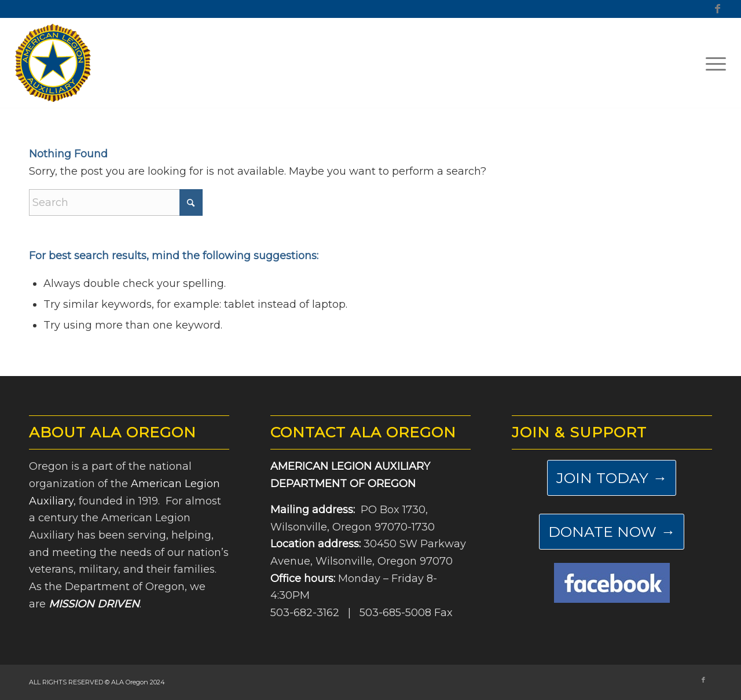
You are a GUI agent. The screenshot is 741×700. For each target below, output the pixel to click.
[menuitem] (712, 63)
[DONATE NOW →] (612, 532)
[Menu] (712, 63)
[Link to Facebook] (717, 9)
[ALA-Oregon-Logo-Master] (53, 63)
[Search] (116, 202)
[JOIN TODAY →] (612, 478)
